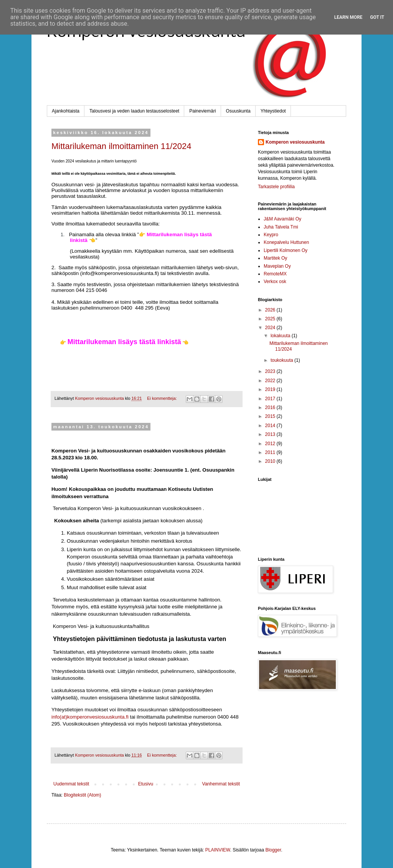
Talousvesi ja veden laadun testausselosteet (134, 111)
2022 (271, 381)
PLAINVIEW (218, 850)
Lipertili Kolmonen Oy (286, 250)
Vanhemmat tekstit (221, 784)
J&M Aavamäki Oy (282, 219)
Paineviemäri (202, 111)
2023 (271, 371)
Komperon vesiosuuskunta (295, 142)
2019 (271, 389)
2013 (271, 434)
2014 (271, 426)
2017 (271, 399)
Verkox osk (275, 282)
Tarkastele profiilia (276, 187)
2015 (271, 416)
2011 (271, 452)
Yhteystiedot (273, 111)
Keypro (271, 235)
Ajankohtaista (66, 111)
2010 (271, 461)
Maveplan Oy (277, 266)
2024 (271, 328)
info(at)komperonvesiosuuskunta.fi (90, 717)
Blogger (273, 850)
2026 (271, 310)
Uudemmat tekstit (71, 784)
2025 (271, 319)
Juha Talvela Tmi (281, 227)
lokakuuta (281, 336)
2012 (271, 444)
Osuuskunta (238, 111)
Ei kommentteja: (162, 398)
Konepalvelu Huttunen (286, 242)
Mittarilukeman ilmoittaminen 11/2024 (121, 146)
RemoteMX (275, 274)
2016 (271, 407)
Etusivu (146, 784)
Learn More (348, 17)
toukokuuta (282, 360)
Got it (377, 17)
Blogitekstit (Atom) (82, 795)
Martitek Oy (275, 258)
